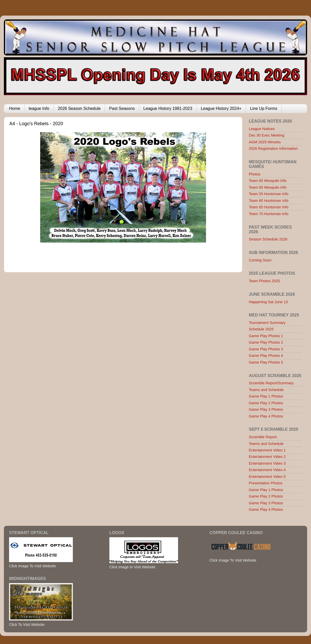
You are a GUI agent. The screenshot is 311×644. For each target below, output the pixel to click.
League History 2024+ (221, 108)
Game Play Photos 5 (266, 362)
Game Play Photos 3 (266, 349)
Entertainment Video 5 (267, 477)
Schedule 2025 (261, 329)
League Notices (262, 129)
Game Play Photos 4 (266, 356)
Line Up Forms (264, 108)
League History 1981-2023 (168, 108)
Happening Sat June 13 (268, 302)
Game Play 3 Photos (266, 409)
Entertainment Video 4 (267, 470)
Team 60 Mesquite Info (268, 181)
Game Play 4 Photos (266, 416)
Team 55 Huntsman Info (269, 194)
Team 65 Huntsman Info (269, 207)
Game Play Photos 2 (266, 342)
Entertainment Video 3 (267, 463)
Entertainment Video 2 (267, 457)
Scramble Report (263, 437)
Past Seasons (122, 108)
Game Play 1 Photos (266, 396)
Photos (255, 174)
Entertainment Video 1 (267, 450)
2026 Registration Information (273, 148)
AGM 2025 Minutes (265, 142)
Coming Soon (260, 260)
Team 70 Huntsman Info (269, 214)
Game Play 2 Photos (266, 403)
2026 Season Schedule (79, 108)
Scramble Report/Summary (271, 383)
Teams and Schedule (266, 390)
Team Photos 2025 (264, 281)
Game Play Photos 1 (266, 336)
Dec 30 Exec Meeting (267, 135)
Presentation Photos (266, 483)
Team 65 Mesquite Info (268, 187)
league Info (39, 108)
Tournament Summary (267, 323)
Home (15, 108)
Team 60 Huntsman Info (269, 201)
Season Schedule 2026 (268, 239)
